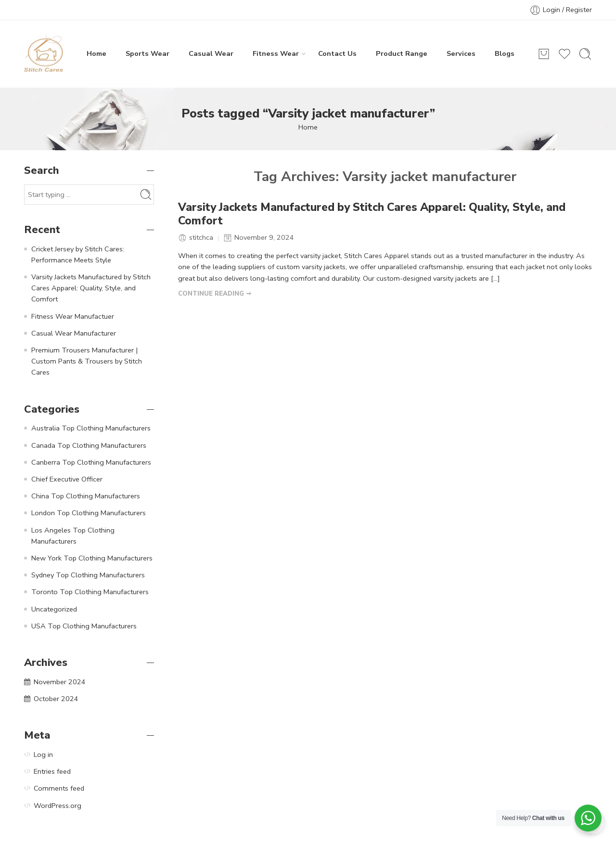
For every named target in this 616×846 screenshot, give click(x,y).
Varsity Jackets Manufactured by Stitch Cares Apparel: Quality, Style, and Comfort (372, 214)
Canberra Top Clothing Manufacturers (91, 462)
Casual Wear (211, 53)
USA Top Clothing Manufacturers (84, 626)
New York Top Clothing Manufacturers (92, 558)
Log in (43, 755)
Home (96, 53)
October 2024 (56, 699)
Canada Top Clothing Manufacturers (89, 445)
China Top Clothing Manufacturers (86, 496)
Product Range (402, 53)
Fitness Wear (276, 53)
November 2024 (60, 682)
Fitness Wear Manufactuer (73, 316)
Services (461, 53)
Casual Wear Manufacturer (74, 333)
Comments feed (59, 788)
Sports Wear (148, 53)
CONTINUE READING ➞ (215, 294)
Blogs (505, 53)
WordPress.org (58, 806)
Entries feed (52, 771)
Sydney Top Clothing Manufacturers (88, 575)
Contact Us (337, 53)
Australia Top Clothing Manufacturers (91, 428)
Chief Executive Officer (67, 479)
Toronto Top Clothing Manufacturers (90, 592)
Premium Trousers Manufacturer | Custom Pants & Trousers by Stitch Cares (87, 361)
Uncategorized (54, 609)
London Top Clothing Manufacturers (89, 513)
